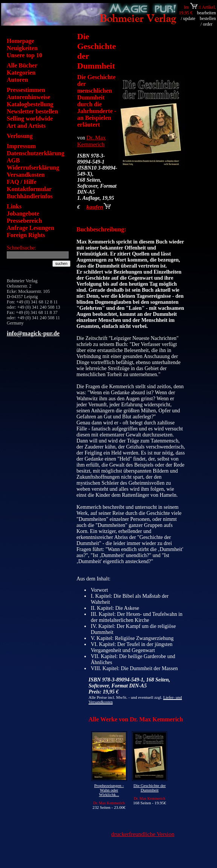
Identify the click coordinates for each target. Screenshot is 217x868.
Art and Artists (26, 126)
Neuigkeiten (22, 48)
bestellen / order (208, 21)
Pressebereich (24, 221)
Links (14, 206)
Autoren (18, 80)
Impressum (21, 146)
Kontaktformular (29, 189)
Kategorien (21, 73)
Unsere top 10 (24, 55)
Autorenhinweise (28, 97)
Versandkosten (26, 175)
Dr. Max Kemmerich (92, 141)
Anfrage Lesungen (31, 228)
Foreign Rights (26, 235)
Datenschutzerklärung (36, 153)
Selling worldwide (30, 119)
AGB (13, 160)
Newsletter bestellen (32, 111)
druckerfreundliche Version (143, 834)
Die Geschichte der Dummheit (150, 788)
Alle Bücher (22, 65)
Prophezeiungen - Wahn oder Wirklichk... (109, 790)
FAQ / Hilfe (22, 182)
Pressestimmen (26, 90)
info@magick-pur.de (33, 333)
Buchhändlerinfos (30, 196)
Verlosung (20, 136)
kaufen (99, 207)
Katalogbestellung (30, 104)
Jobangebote (23, 214)
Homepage (21, 41)
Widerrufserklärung (33, 168)
